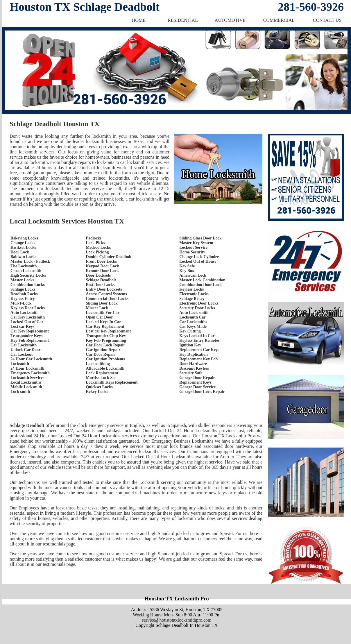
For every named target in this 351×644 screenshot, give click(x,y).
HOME (139, 20)
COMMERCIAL (279, 20)
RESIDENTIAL (183, 20)
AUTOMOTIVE (230, 20)
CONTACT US (327, 20)
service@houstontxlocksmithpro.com (177, 620)
